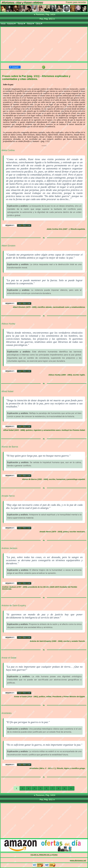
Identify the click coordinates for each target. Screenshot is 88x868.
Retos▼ (31, 24)
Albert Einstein (8, 246)
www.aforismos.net (78, 861)
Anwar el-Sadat (9, 658)
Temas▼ (21, 24)
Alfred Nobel (7, 391)
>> (71, 788)
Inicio (3, 24)
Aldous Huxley (8, 324)
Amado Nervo (8, 496)
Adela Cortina (8, 150)
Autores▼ (11, 24)
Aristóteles (7, 713)
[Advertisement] (44, 44)
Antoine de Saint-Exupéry (14, 605)
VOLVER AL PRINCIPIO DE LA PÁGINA (44, 855)
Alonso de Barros (10, 447)
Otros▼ (39, 24)
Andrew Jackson (9, 548)
